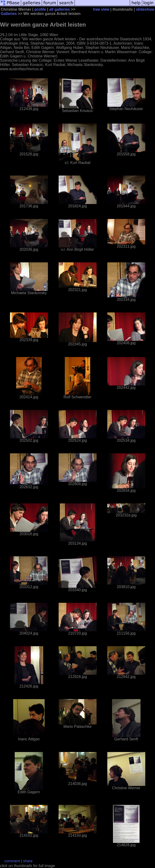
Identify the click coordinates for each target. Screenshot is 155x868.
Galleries (9, 14)
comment (12, 861)
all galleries (59, 9)
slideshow (145, 9)
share (28, 861)
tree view (101, 9)
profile (40, 9)
